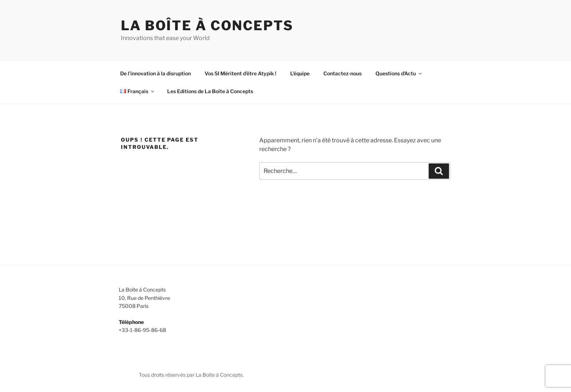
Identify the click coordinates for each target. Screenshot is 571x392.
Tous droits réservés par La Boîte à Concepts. (191, 375)
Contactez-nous (342, 73)
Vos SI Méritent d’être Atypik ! (241, 73)
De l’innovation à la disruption (155, 73)
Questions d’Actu (399, 73)
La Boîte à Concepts (207, 25)
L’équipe (300, 73)
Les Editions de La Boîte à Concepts (210, 91)
